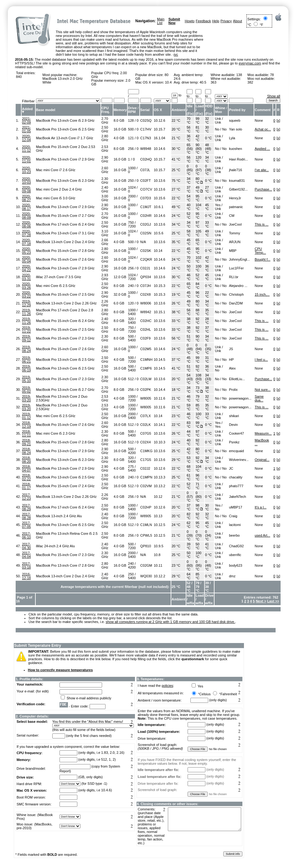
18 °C (176, 390)
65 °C (197, 242)
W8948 (146, 149)
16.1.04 (160, 138)
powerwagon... (240, 398)
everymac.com (250, 63)
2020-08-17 (26, 207)
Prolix (233, 390)
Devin (233, 425)
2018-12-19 (26, 425)
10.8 (157, 555)
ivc (176, 54)
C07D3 (146, 198)
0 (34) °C (208, 535)
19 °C (176, 294)
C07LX (146, 416)
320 (131, 319)
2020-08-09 (26, 216)
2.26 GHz (105, 303)
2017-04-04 (26, 555)
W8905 (146, 516)
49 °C (197, 189)
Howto (190, 21)
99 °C (197, 120)
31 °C (207, 360)
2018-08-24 (26, 451)
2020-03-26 (26, 286)
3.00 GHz (105, 198)
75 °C (176, 181)
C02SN (146, 233)
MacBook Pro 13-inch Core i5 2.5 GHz (65, 129)
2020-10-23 (26, 170)
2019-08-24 (26, 349)
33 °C (207, 224)
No (217, 129)
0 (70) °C (199, 535)
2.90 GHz (105, 159)
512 (131, 379)
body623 (235, 565)
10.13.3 (160, 477)
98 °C (197, 507)
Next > (261, 601)
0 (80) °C (199, 497)
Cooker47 (236, 433)
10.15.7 (160, 129)
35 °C (176, 242)
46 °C (189, 277)
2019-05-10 (26, 379)
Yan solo (235, 129)
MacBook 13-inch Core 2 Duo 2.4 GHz (65, 242)
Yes (218, 205)
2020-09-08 (26, 189)
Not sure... (263, 390)
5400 (132, 314)
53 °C (189, 460)
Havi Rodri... (238, 159)
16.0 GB (120, 129)
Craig (233, 516)
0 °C (209, 138)
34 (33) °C (208, 379)
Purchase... (263, 189)
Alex (232, 368)
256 (131, 149)
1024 (132, 187)
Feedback (203, 21)
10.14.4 (160, 390)
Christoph (236, 294)
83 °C (189, 425)
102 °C (198, 259)
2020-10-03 (26, 181)
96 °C (197, 294)
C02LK (146, 425)
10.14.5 (160, 360)
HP (231, 360)
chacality (236, 477)
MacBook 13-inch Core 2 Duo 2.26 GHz (66, 303)
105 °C (198, 233)
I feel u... (261, 360)
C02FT (146, 181)
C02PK (146, 390)
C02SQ (146, 120)
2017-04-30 (26, 546)
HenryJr (235, 198)
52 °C (189, 216)
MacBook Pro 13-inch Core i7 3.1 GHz (65, 233)
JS (231, 349)
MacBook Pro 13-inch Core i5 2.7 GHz (65, 390)
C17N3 (146, 138)
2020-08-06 (26, 224)
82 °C (189, 516)
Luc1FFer (236, 268)
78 (272, 75)
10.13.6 (160, 181)
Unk (218, 119)
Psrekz (234, 442)
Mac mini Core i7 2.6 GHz (56, 170)
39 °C (189, 546)
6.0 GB (119, 303)
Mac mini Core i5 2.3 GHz (56, 433)
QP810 (146, 546)
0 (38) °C (208, 170)
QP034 (146, 277)
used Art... (262, 535)
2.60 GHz (105, 170)
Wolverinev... (239, 460)
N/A (143, 242)
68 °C (189, 468)
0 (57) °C (190, 497)
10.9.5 (159, 546)
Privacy (226, 21)
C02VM (146, 486)
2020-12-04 (26, 138)
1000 (132, 168)
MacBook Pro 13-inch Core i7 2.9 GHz (65, 159)
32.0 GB (120, 294)
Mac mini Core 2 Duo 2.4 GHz (59, 189)
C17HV (146, 129)
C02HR (146, 216)
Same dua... (259, 398)
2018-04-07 (26, 468)
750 (131, 222)
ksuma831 (237, 181)
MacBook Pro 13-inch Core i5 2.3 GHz (65, 181)
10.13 (158, 516)
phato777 (236, 486)
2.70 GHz (105, 120)
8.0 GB (119, 120)
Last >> (273, 601)
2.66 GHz (105, 242)
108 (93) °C (199, 379)
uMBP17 (235, 507)
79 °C (197, 398)
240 (131, 286)
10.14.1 (160, 425)
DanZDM (236, 303)
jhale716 (235, 170)
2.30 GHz (105, 181)
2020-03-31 (26, 277)
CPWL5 (146, 535)
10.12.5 (160, 525)
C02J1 (145, 268)
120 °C (198, 159)
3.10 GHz (105, 233)
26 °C (176, 303)
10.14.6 (160, 149)
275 (131, 467)
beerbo (234, 535)
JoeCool (235, 224)
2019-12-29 (26, 303)
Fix (190, 114)
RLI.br (234, 277)
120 (131, 303)
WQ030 (146, 576)
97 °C (197, 224)
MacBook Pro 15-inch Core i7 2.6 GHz (65, 259)
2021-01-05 (26, 129)
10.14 (158, 251)
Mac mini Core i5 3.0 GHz (56, 198)
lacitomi (235, 525)
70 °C (189, 120)
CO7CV (146, 189)
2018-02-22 (26, 477)
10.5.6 (159, 233)
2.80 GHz (105, 138)
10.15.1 (160, 312)
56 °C (189, 129)
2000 (132, 196)
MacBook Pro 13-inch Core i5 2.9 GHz (65, 120)
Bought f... (262, 259)
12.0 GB (120, 277)
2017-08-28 (26, 516)
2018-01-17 (26, 486)
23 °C (176, 416)
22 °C (176, 120)
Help (216, 21)
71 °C (197, 486)
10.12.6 (160, 120)
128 (131, 120)
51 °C (189, 338)
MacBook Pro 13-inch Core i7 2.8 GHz (65, 565)
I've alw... (262, 170)
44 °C (189, 433)
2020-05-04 (26, 259)
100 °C (198, 268)
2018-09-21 (26, 442)
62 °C (189, 525)
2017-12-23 (26, 497)
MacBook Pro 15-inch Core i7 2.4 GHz (65, 486)
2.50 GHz (105, 129)
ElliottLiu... (237, 379)
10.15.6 (160, 198)
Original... (262, 460)
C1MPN (146, 477)
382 (250, 82)
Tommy (234, 233)
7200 (132, 226)
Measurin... (263, 433)
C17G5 (146, 460)
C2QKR (146, 259)
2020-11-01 (26, 159)
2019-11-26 (26, 312)
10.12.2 (160, 576)
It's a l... (261, 507)
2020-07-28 (26, 233)
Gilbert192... (238, 189)
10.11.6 (160, 398)
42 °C (197, 138)
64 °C (189, 576)
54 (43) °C (190, 379)
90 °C (197, 338)
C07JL (145, 170)
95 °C (197, 198)
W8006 (146, 303)
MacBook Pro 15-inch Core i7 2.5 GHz (65, 294)
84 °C (197, 286)
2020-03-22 (26, 294)
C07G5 (146, 433)
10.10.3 (160, 442)
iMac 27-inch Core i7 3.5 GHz (59, 277)
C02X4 (146, 442)
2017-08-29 (26, 507)
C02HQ (146, 159)
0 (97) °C (199, 170)
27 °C (176, 189)
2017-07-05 (26, 525)
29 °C (176, 460)
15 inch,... (262, 294)
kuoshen (235, 149)
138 (239, 75)
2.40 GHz (105, 189)
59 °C (189, 407)
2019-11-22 (26, 329)
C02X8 (146, 294)
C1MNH (146, 360)
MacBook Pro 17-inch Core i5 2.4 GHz (65, 224)
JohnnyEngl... (239, 259)
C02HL (146, 329)
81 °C (197, 129)
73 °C (197, 390)
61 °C (189, 477)
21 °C (176, 138)
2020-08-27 (26, 198)
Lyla (232, 138)
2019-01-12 (26, 416)
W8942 (146, 312)
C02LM (146, 379)
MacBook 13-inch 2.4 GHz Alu (59, 516)
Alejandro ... (238, 286)
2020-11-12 (26, 149)
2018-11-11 (26, 433)
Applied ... (262, 149)
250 (131, 181)
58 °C (189, 233)
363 (213, 82)
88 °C (197, 312)
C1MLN (146, 525)
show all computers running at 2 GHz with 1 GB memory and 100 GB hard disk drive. (170, 622)
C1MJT (146, 207)
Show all (274, 96)
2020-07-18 (26, 242)
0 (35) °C (208, 349)
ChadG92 (236, 546)
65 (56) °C (190, 149)
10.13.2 (160, 486)
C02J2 (145, 468)
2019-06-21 (26, 360)
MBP (233, 251)
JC (231, 468)
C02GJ (146, 224)
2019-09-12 (26, 338)
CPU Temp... (260, 251)
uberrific (235, 555)
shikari (234, 416)
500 (131, 129)
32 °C (207, 120)
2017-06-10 (26, 535)
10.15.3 (160, 286)
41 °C (176, 159)
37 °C (189, 189)
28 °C (207, 321)
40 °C (189, 207)
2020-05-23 (26, 251)
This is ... (261, 224)
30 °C (207, 129)
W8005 (146, 398)
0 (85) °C (190, 170)
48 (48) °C (208, 149)
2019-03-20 (26, 398)
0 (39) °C (190, 535)
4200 (132, 453)
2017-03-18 (26, 565)
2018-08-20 (26, 460)
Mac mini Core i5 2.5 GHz (56, 286)
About (238, 21)
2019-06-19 (26, 368)
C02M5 (146, 349)
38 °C (176, 312)
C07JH (146, 286)
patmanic (236, 207)
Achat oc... (263, 129)
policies (167, 686)
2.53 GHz (105, 149)
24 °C (176, 216)
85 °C (197, 407)
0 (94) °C (199, 349)
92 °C (197, 321)
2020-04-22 (26, 268)
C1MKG (146, 451)
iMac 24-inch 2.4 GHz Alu (55, 546)
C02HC (146, 321)
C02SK (146, 251)
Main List (161, 21)
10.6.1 (159, 207)
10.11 (158, 565)
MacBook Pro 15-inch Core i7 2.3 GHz (65, 338)
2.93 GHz (105, 277)
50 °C (189, 268)
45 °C (207, 207)
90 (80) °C (199, 149)
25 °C (176, 170)
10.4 (168, 82)
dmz (232, 576)
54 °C (189, 198)
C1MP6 (146, 368)
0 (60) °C (190, 565)
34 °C (207, 159)
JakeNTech (237, 497)
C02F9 (145, 338)
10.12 (158, 497)
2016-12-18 (26, 576)
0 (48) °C (190, 349)
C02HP (146, 507)
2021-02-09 (26, 120)
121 (131, 138)
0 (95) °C (199, 565)
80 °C (197, 181)
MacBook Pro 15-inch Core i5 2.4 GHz (65, 321)
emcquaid (236, 451)
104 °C (198, 207)
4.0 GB (119, 138)
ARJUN (235, 242)
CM (232, 216)
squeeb (235, 120)
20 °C (176, 129)
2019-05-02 (26, 390)
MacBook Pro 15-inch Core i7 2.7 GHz (65, 216)
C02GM (146, 565)
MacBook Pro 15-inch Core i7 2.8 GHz (65, 251)
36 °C (189, 138)
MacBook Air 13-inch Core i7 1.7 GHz (65, 138)
